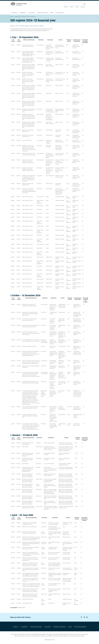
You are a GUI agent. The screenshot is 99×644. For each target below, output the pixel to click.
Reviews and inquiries (43, 13)
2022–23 (27, 26)
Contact (77, 7)
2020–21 (37, 26)
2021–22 (32, 26)
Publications (23, 13)
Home (12, 16)
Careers (72, 7)
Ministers (66, 7)
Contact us (16, 627)
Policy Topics (14, 13)
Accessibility (48, 627)
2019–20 (41, 26)
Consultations (32, 13)
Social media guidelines (80, 627)
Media (52, 13)
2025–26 (12, 26)
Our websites (24, 627)
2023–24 (22, 26)
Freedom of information (36, 627)
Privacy (70, 627)
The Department (60, 13)
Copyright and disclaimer (59, 627)
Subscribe (83, 7)
